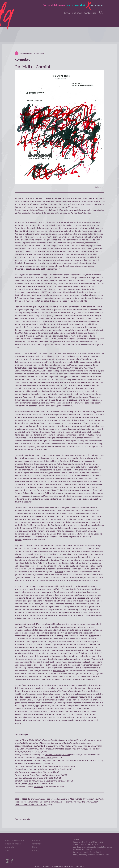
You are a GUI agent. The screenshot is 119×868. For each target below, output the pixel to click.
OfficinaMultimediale (83, 850)
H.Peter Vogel (98, 842)
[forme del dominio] (54, 5)
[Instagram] (7, 861)
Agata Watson (92, 844)
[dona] (34, 847)
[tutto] (67, 13)
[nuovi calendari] (76, 5)
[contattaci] (90, 13)
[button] (89, 6)
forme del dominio (22, 819)
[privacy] (35, 850)
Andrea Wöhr (85, 842)
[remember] (97, 5)
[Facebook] (12, 861)
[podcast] (77, 13)
